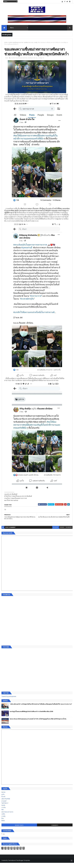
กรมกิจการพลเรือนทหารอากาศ (16, 43)
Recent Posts (19, 830)
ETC (4, 839)
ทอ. (32, 43)
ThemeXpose (12, 865)
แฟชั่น (3, 819)
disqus (62, 532)
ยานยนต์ (4, 806)
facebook (69, 532)
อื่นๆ (3, 823)
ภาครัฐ (36, 43)
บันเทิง (3, 810)
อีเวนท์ (3, 802)
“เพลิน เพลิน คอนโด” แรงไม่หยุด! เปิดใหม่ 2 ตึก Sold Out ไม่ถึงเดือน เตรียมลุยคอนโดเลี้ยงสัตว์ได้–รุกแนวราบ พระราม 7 (41, 709)
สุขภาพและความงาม (7, 817)
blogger (56, 532)
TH (39, 43)
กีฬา (3, 815)
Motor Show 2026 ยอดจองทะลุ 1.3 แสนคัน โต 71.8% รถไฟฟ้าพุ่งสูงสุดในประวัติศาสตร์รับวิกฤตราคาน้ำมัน (38, 724)
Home (6, 43)
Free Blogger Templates (23, 865)
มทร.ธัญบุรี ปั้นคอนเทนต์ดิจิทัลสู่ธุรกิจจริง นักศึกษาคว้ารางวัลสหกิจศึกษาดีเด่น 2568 (31, 717)
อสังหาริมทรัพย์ (6, 804)
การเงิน (4, 813)
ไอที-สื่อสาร (5, 808)
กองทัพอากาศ (27, 43)
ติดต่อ (3, 826)
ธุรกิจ (3, 799)
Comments (55, 830)
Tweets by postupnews (9, 702)
